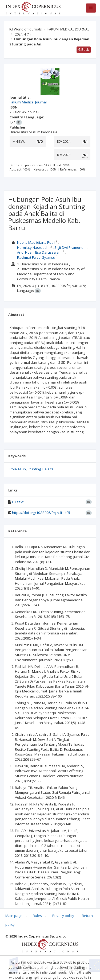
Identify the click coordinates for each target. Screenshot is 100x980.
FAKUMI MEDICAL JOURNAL (68, 29)
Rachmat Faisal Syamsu (36, 257)
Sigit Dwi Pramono (69, 247)
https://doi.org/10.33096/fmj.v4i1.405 (41, 513)
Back (84, 49)
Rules (37, 916)
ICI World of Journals (26, 29)
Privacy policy (63, 916)
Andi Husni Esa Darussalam (39, 252)
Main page (14, 916)
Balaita (48, 469)
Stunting (34, 469)
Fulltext (18, 502)
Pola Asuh (18, 469)
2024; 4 (23, 34)
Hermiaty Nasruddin (33, 247)
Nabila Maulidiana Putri (36, 242)
